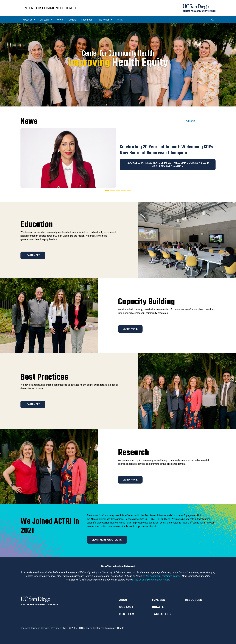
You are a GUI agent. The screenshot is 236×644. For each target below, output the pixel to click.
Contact (126, 607)
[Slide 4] (123, 191)
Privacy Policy (59, 628)
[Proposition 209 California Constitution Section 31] (162, 576)
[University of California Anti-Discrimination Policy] (151, 580)
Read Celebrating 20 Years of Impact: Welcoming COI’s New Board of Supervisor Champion (168, 165)
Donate (158, 607)
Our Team (127, 614)
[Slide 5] (129, 191)
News (60, 20)
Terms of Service (40, 628)
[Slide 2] (113, 191)
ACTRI (120, 20)
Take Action (162, 614)
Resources (87, 20)
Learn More (33, 255)
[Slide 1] (107, 191)
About (124, 600)
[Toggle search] (212, 20)
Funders (72, 20)
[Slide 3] (118, 191)
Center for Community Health (49, 8)
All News (191, 121)
